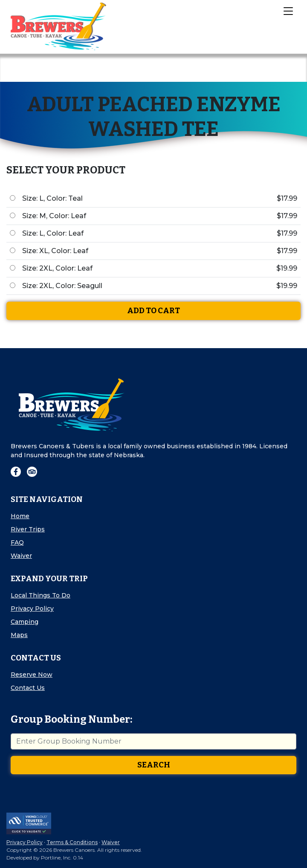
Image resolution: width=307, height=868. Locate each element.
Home (20, 516)
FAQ (17, 542)
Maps (19, 635)
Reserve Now (32, 675)
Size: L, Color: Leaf (53, 233)
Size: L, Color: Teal (52, 198)
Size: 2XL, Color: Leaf (57, 268)
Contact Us (28, 688)
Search (154, 765)
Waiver (21, 556)
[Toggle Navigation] (288, 11)
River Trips (28, 529)
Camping (25, 622)
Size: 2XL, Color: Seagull (62, 286)
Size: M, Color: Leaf (54, 216)
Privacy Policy (32, 608)
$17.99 (287, 198)
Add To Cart (153, 311)
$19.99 (287, 268)
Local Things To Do (41, 595)
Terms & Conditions (72, 842)
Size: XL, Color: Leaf (55, 251)
